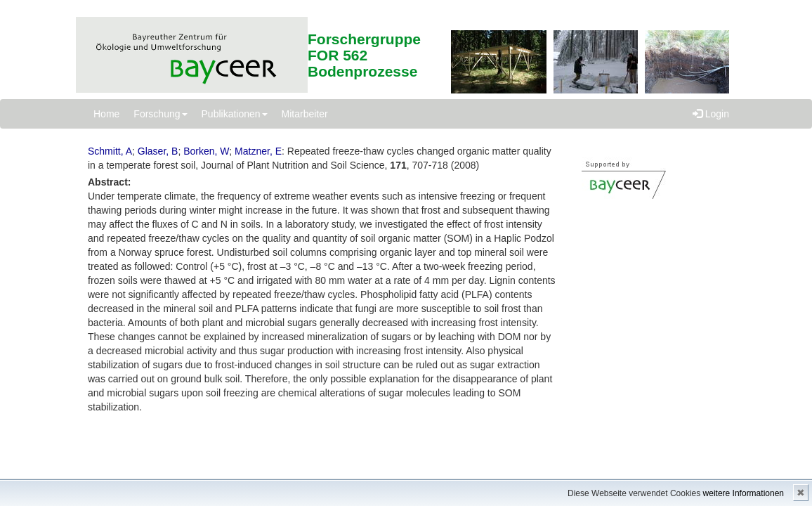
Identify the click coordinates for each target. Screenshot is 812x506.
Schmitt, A (110, 151)
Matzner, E (258, 151)
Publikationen (235, 114)
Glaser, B (158, 151)
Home (106, 114)
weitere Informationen (744, 493)
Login (711, 114)
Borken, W (206, 151)
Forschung (160, 114)
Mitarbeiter (305, 114)
